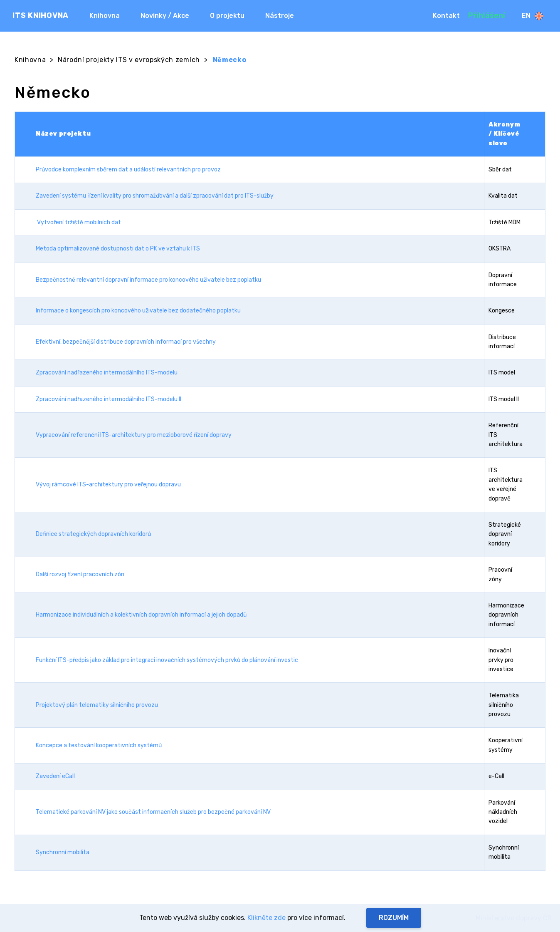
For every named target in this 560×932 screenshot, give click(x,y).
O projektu (227, 16)
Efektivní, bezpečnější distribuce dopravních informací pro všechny (126, 342)
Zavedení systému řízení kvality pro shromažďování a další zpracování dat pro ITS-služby (155, 196)
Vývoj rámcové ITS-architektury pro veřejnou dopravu (108, 485)
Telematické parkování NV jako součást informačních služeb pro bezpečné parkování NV (153, 812)
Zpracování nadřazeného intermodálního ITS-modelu (107, 373)
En (533, 16)
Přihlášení (487, 15)
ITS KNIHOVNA (41, 15)
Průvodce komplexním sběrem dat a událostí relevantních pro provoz (128, 170)
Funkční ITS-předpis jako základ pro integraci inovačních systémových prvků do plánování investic (167, 660)
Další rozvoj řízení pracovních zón (80, 574)
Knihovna (105, 16)
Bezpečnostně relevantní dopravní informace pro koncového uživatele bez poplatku (148, 280)
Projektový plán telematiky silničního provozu (97, 705)
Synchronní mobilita (63, 852)
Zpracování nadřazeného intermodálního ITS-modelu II (109, 399)
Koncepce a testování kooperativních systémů (99, 745)
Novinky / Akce (165, 16)
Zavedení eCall (55, 776)
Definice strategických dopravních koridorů (93, 534)
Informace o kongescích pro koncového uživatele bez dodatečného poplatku (138, 311)
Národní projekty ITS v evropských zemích (129, 60)
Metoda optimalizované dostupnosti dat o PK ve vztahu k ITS (118, 249)
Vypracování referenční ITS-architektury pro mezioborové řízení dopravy (134, 435)
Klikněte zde (266, 918)
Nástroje (280, 16)
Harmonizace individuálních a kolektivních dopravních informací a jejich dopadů (141, 615)
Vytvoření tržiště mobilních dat (79, 222)
